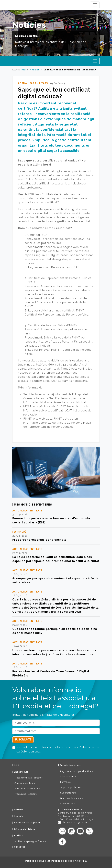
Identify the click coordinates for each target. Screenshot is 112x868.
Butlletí (19, 835)
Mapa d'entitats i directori (29, 778)
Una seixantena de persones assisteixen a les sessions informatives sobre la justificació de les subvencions (54, 652)
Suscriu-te (23, 740)
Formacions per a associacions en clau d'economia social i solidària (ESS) (51, 520)
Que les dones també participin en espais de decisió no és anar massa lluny (55, 631)
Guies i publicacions (72, 798)
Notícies (35, 70)
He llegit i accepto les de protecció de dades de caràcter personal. (58, 750)
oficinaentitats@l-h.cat (74, 822)
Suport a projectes (70, 787)
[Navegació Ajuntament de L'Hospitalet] (95, 5)
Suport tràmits (68, 793)
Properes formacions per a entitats (39, 540)
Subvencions (68, 804)
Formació (65, 782)
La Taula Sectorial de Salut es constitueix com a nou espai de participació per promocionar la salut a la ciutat (56, 559)
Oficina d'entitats (25, 829)
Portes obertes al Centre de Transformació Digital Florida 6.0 (51, 674)
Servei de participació (27, 822)
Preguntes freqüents (26, 794)
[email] (56, 731)
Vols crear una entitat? (27, 789)
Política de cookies (63, 861)
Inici (23, 70)
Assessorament (69, 777)
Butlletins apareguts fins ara (30, 841)
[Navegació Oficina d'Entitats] (95, 61)
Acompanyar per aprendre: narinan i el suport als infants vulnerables (55, 580)
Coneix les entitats (25, 783)
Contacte (20, 847)
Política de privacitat (38, 861)
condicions (55, 747)
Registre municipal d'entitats (77, 771)
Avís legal (81, 861)
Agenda (19, 816)
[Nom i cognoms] (56, 723)
